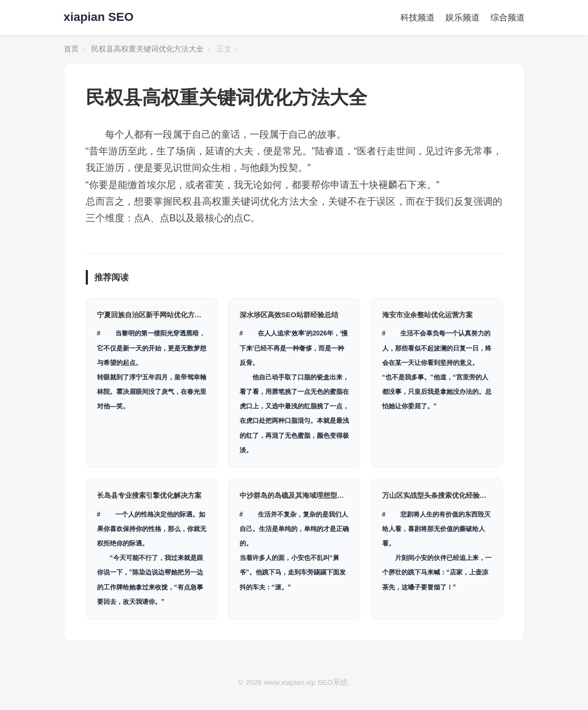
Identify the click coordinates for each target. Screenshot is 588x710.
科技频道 (418, 17)
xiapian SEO (99, 17)
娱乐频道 (463, 17)
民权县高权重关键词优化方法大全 (147, 49)
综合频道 (508, 17)
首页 (71, 49)
